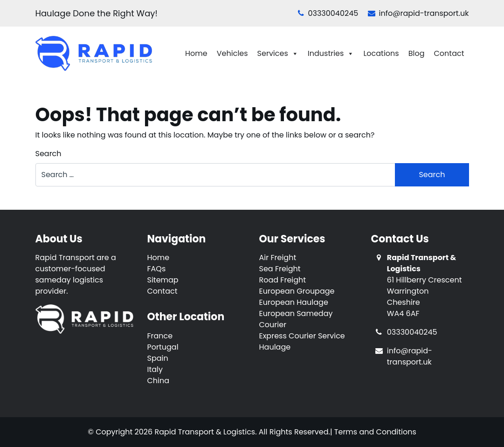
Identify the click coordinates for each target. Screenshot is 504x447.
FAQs (157, 269)
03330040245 (328, 13)
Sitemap (163, 280)
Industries (331, 54)
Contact (449, 53)
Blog (417, 53)
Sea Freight (280, 269)
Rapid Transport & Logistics (205, 432)
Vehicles (232, 53)
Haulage (275, 347)
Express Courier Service (302, 336)
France (160, 336)
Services (278, 54)
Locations (381, 53)
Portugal (163, 347)
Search (48, 154)
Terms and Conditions (375, 432)
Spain (158, 358)
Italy (155, 369)
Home (196, 53)
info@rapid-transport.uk (418, 13)
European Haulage (294, 302)
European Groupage (297, 291)
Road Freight (283, 280)
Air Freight (278, 258)
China (159, 381)
